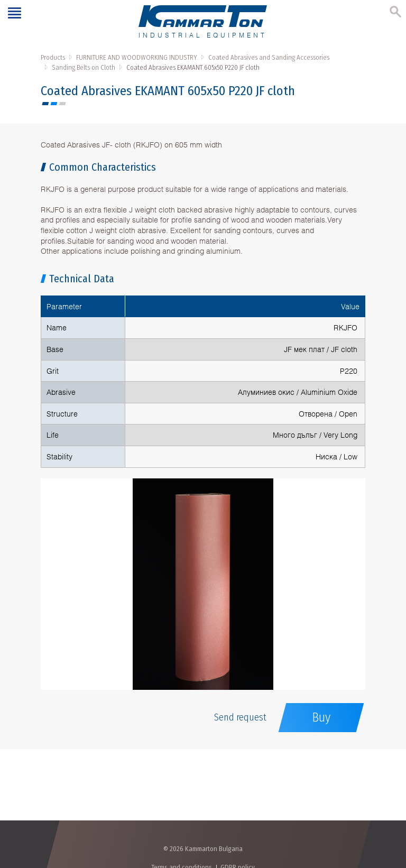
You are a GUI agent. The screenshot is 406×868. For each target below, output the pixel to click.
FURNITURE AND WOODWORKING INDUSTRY (137, 57)
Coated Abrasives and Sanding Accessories (269, 57)
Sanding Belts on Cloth (84, 67)
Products (53, 57)
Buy (321, 717)
